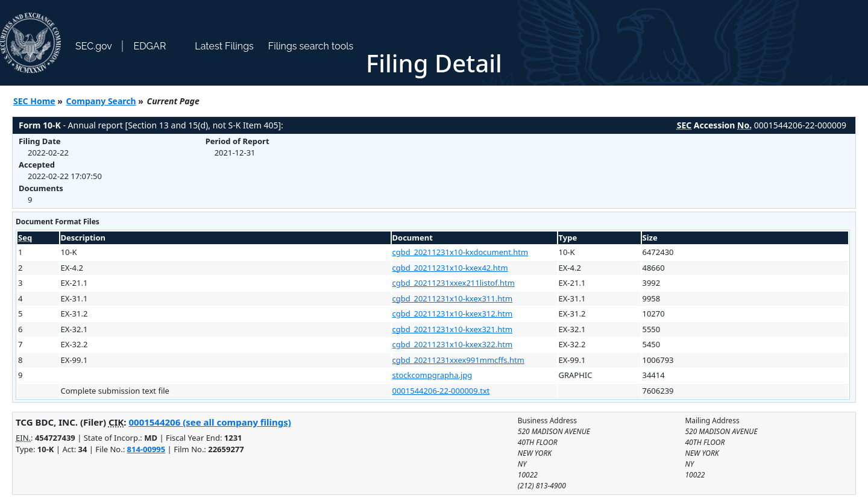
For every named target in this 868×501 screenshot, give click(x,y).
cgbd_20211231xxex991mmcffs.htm (458, 360)
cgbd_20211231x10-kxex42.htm (450, 268)
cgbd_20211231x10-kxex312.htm (453, 314)
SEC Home (34, 101)
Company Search (101, 101)
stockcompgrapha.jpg (432, 375)
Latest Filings (224, 46)
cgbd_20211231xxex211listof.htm (454, 283)
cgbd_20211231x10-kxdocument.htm (461, 252)
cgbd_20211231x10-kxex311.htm (453, 298)
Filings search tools (311, 46)
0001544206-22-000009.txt (441, 391)
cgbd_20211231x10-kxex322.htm (453, 344)
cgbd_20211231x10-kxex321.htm (453, 329)
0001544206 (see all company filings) (209, 422)
